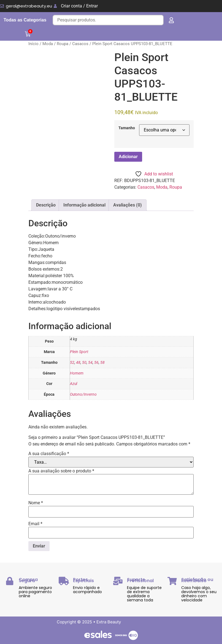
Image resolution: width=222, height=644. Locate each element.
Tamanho (127, 128)
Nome (36, 503)
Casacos (80, 44)
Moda (48, 44)
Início (33, 44)
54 (90, 363)
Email (35, 524)
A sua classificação (49, 454)
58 (102, 363)
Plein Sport (79, 352)
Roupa (63, 44)
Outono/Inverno (83, 394)
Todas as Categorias (25, 20)
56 (96, 363)
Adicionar (128, 157)
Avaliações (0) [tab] (128, 205)
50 (84, 363)
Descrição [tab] (46, 205)
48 (78, 363)
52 (72, 363)
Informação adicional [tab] (84, 205)
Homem (77, 373)
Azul (74, 384)
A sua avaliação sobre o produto (61, 471)
